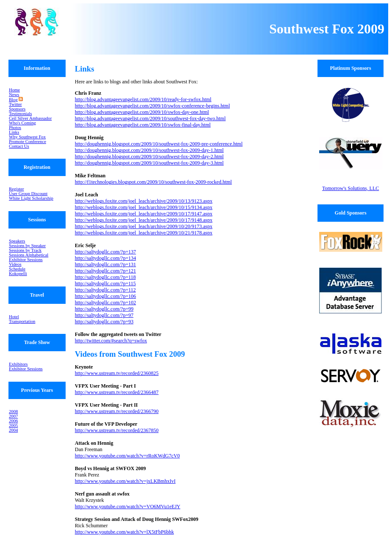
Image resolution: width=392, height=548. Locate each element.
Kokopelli (18, 274)
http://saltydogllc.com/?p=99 (104, 309)
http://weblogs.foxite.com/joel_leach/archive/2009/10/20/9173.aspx (144, 226)
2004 (13, 430)
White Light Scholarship (31, 198)
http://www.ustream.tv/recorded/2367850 (117, 430)
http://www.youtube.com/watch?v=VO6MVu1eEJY (128, 507)
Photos (15, 128)
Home (14, 90)
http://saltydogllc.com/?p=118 (105, 277)
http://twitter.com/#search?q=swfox (111, 341)
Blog (13, 100)
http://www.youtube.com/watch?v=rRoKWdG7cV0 (127, 456)
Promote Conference (28, 142)
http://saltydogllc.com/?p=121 (105, 271)
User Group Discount (28, 194)
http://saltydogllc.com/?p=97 (104, 315)
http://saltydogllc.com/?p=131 (105, 264)
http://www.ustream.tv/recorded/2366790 (117, 411)
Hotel (14, 317)
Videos (15, 264)
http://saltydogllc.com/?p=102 (105, 303)
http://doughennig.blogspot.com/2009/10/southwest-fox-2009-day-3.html (149, 163)
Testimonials (20, 114)
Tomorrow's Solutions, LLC (351, 188)
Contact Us (19, 146)
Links (14, 132)
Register (17, 189)
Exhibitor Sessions (26, 260)
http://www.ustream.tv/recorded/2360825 (117, 373)
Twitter (15, 104)
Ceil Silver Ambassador (30, 118)
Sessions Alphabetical (29, 255)
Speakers (17, 241)
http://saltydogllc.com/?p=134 (105, 258)
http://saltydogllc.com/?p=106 (105, 296)
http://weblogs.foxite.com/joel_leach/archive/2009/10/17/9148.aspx (144, 220)
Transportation (22, 321)
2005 (13, 425)
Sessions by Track (25, 250)
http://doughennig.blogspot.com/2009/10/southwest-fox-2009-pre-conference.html (159, 144)
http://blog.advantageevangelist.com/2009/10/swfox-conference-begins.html (152, 106)
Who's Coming (22, 123)
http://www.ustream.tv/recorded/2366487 (117, 392)
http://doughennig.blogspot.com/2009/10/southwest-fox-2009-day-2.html (149, 157)
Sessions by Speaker (27, 246)
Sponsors (17, 109)
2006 (13, 421)
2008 (13, 412)
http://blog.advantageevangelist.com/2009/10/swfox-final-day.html (143, 125)
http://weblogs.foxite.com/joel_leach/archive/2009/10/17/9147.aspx (144, 214)
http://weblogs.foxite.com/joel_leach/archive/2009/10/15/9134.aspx (144, 207)
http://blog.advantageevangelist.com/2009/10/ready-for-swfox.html (143, 99)
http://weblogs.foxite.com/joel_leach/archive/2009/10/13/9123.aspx (144, 201)
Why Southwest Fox (27, 137)
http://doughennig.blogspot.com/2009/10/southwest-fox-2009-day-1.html (149, 150)
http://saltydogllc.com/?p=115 (105, 284)
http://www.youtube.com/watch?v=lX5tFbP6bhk (124, 532)
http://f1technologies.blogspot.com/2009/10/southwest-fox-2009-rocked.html (153, 182)
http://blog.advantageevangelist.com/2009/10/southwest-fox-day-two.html (150, 118)
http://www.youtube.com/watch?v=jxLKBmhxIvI (125, 481)
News (14, 95)
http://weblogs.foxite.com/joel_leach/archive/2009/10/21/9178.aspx (144, 233)
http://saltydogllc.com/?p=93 (104, 322)
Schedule (17, 269)
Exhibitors (18, 364)
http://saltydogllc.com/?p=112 (105, 290)
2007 (13, 416)
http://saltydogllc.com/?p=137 (105, 252)
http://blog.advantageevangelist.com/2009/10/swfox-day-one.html (142, 112)
